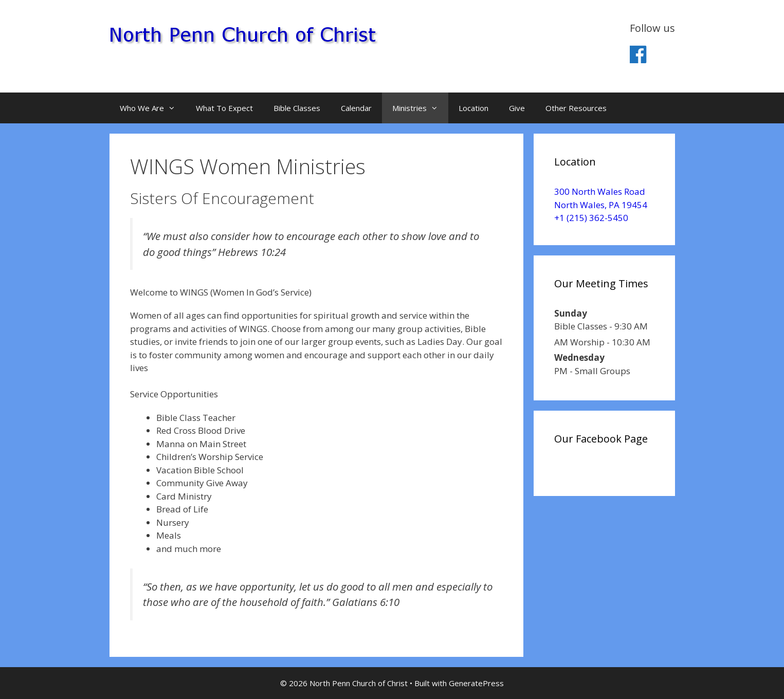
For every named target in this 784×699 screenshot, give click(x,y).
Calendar (356, 108)
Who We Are (153, 108)
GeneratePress (476, 683)
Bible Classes (297, 108)
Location (473, 108)
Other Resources (576, 108)
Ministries (420, 108)
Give (517, 108)
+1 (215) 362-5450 (591, 218)
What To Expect (224, 108)
